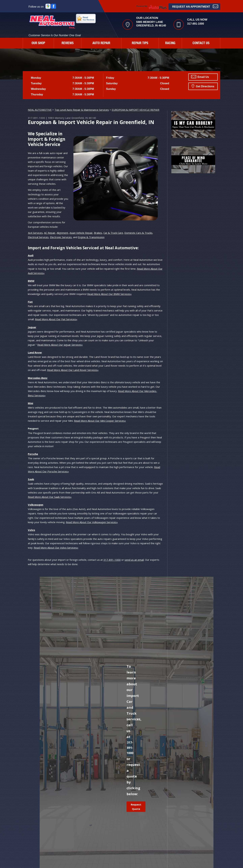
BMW (31, 281)
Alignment (62, 233)
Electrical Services (38, 237)
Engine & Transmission (91, 237)
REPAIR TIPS (140, 43)
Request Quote (136, 807)
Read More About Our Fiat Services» (56, 319)
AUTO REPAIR (101, 43)
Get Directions (203, 86)
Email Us (200, 77)
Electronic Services (61, 237)
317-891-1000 (196, 24)
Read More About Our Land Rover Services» (73, 370)
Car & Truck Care (113, 233)
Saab (31, 479)
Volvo (31, 530)
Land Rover (35, 352)
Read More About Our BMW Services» (109, 294)
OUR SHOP (38, 43)
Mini (30, 403)
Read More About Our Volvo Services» (56, 548)
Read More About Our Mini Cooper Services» (100, 421)
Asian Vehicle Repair (81, 233)
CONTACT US (201, 43)
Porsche (33, 454)
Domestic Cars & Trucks (138, 233)
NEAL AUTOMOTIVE (40, 110)
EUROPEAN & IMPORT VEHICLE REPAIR (136, 110)
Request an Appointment (195, 6)
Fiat (30, 302)
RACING (170, 43)
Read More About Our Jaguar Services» (60, 345)
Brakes (98, 233)
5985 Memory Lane (59, 118)
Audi (31, 255)
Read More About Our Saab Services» (50, 497)
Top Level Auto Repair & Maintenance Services (82, 110)
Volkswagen (36, 505)
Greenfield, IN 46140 (84, 118)
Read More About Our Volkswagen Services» (92, 522)
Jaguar (32, 327)
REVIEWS (68, 43)
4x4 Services (35, 233)
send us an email (134, 560)
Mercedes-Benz (38, 378)
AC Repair (50, 233)
